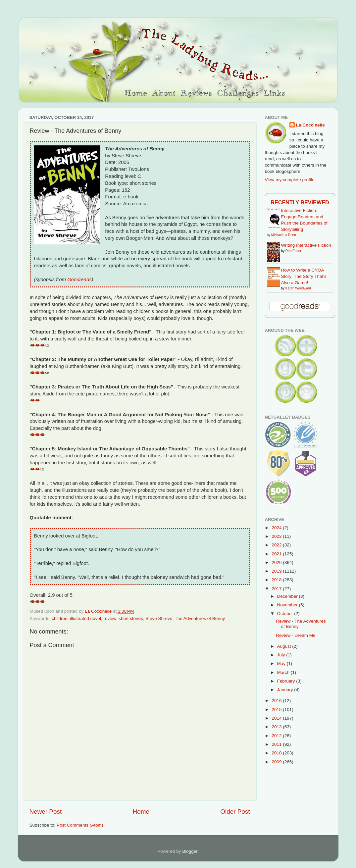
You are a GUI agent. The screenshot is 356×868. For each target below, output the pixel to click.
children (59, 618)
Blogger (190, 851)
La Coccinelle (310, 125)
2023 (277, 536)
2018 (277, 580)
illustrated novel (85, 618)
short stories (131, 618)
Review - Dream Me (296, 635)
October (286, 613)
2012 (277, 736)
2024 (277, 528)
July (282, 655)
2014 (277, 718)
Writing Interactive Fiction (306, 245)
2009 (277, 762)
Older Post (235, 812)
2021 (277, 554)
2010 (277, 753)
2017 (277, 589)
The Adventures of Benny (200, 618)
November (288, 605)
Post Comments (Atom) (80, 825)
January (286, 690)
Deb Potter (293, 251)
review (110, 618)
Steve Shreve (159, 618)
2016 (277, 701)
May (282, 664)
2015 (277, 710)
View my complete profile (290, 180)
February (287, 681)
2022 (277, 545)
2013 (277, 727)
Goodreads (79, 280)
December (288, 596)
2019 (277, 571)
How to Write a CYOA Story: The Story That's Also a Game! (304, 276)
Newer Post (46, 812)
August (285, 646)
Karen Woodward (298, 288)
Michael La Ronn (284, 235)
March (284, 672)
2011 (277, 744)
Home (141, 812)
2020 (277, 562)
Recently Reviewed (300, 202)
